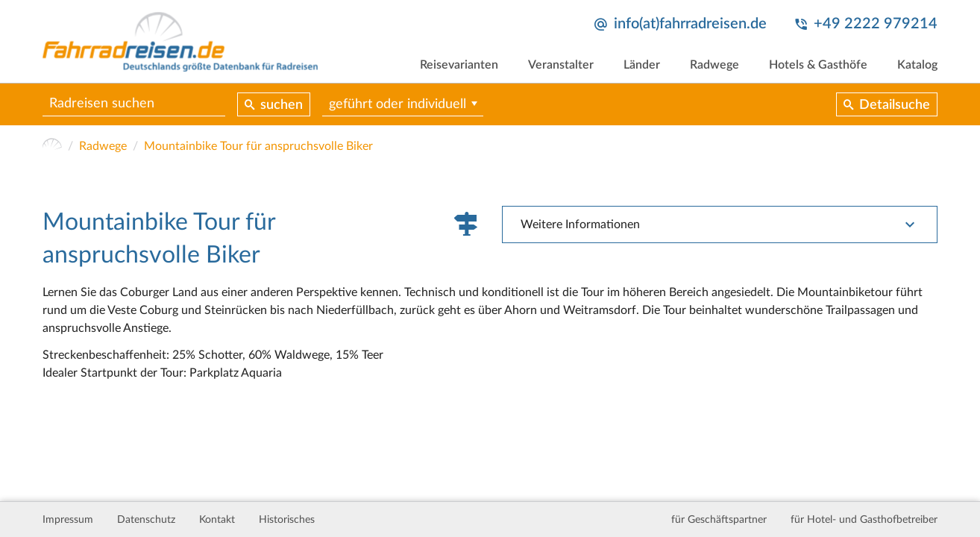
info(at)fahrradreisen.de (690, 24)
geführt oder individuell (398, 104)
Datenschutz (146, 520)
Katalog (917, 65)
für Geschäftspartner (719, 520)
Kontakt (217, 520)
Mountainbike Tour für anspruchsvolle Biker (258, 146)
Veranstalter (561, 65)
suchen (282, 105)
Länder (642, 65)
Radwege (714, 65)
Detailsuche (895, 105)
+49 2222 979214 (876, 24)
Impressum (68, 520)
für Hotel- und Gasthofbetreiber (864, 520)
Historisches (287, 520)
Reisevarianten (459, 65)
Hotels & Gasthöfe (818, 65)
